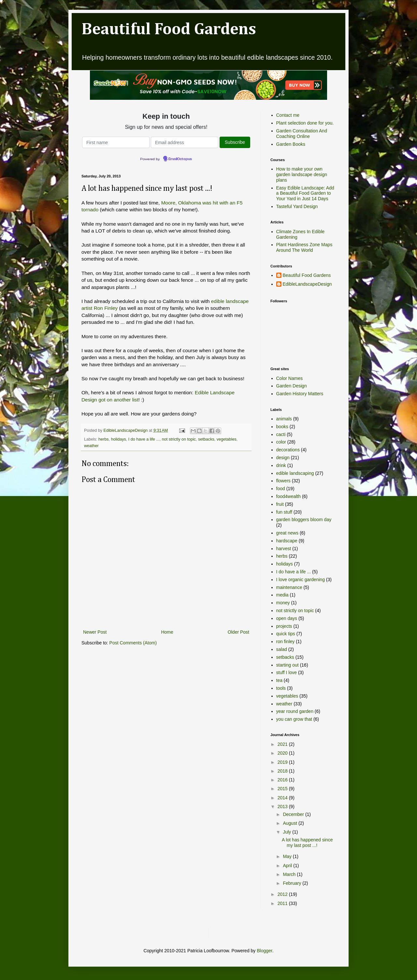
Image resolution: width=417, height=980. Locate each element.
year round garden (295, 711)
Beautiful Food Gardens (169, 30)
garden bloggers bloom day (304, 520)
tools (281, 688)
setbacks (206, 439)
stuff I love (287, 672)
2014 (283, 798)
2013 (283, 807)
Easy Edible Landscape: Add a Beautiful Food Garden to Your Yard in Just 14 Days (305, 193)
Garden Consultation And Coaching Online (302, 134)
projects (284, 626)
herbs (104, 439)
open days (287, 618)
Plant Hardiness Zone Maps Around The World (304, 247)
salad (282, 649)
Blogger (264, 951)
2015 (283, 789)
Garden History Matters (300, 394)
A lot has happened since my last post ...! (307, 843)
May (288, 856)
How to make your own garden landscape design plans (302, 174)
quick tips (286, 634)
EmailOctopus (180, 159)
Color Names (290, 378)
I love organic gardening (301, 580)
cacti (281, 434)
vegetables (227, 439)
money (283, 603)
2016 (283, 780)
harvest (284, 549)
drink (281, 465)
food (281, 489)
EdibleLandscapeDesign (307, 284)
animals (284, 419)
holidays (119, 439)
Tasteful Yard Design (297, 206)
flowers (283, 481)
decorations (288, 450)
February (293, 883)
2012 (283, 894)
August (290, 823)
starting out (288, 665)
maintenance (289, 587)
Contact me (288, 115)
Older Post (238, 632)
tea (279, 680)
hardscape (287, 541)
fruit (280, 504)
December (294, 814)
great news (287, 533)
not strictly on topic (179, 439)
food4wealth (289, 496)
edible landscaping (295, 473)
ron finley (286, 641)
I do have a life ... (144, 439)
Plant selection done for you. (305, 123)
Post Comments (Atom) (133, 643)
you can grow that (294, 719)
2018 (283, 771)
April (288, 866)
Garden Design (292, 386)
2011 (283, 903)
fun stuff (284, 512)
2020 (283, 753)
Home (167, 632)
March (290, 874)
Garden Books (291, 144)
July (288, 832)
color (281, 442)
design (283, 458)
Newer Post (95, 632)
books (282, 427)
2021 (283, 744)
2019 (283, 762)
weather (91, 446)
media (282, 595)
